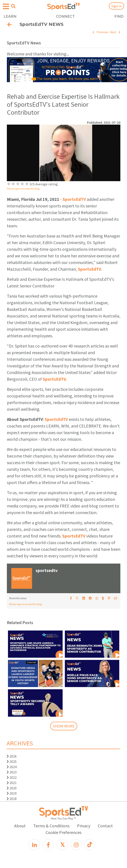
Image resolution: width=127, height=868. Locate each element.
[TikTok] (89, 845)
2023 (12, 772)
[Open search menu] (13, 6)
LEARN (10, 16)
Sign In (116, 6)
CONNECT (65, 16)
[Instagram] (76, 845)
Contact (105, 826)
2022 (12, 777)
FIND (119, 16)
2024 (12, 767)
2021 (12, 783)
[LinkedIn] (34, 845)
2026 (12, 756)
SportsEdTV (74, 199)
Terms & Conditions (51, 826)
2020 (12, 788)
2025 (12, 762)
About (20, 826)
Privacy (84, 826)
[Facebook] (48, 845)
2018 (12, 799)
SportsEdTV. (55, 379)
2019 (12, 793)
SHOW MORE (64, 726)
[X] (62, 845)
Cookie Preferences (63, 832)
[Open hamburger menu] (6, 7)
